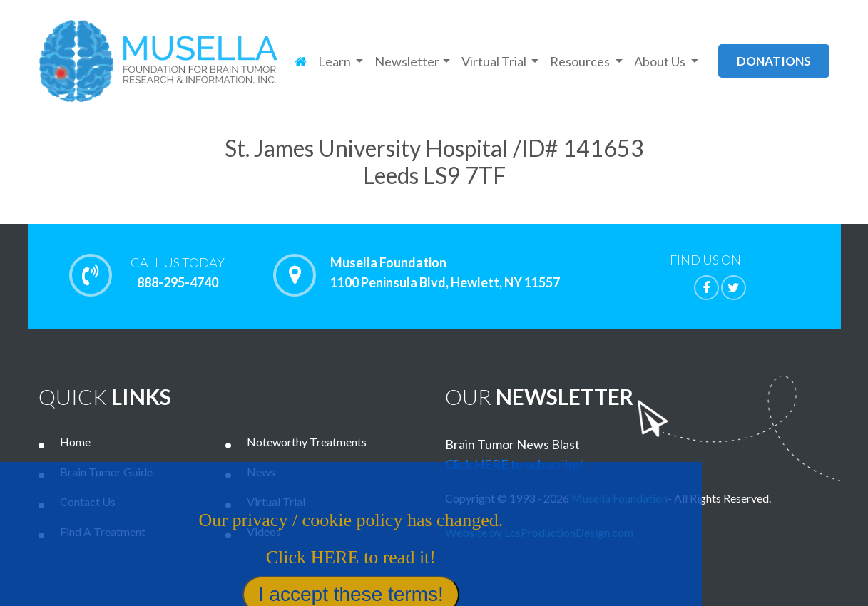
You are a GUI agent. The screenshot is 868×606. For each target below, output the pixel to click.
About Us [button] (661, 61)
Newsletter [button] (407, 61)
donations (774, 61)
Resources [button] (581, 61)
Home (75, 442)
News (261, 472)
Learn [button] (336, 61)
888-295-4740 (178, 272)
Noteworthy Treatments (307, 442)
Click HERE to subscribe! (514, 464)
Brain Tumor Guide (106, 472)
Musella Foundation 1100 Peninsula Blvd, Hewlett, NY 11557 (445, 273)
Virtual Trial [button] (495, 61)
